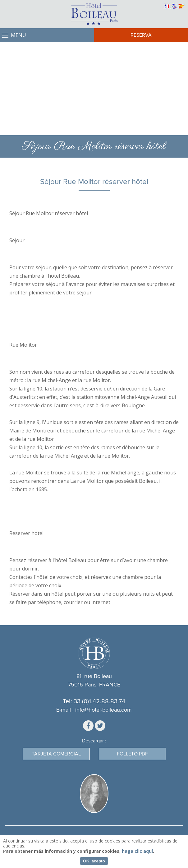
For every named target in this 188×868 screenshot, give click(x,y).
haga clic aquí (137, 851)
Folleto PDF (132, 754)
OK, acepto (94, 861)
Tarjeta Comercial (56, 754)
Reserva (141, 35)
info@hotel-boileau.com (103, 710)
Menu (18, 35)
